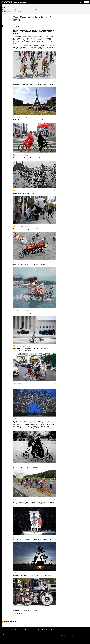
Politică (27, 622)
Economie (39, 622)
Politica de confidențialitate (37, 630)
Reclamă (27, 630)
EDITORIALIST (69, 622)
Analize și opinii (60, 622)
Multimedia (19, 614)
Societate (32, 622)
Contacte (22, 630)
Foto (15, 614)
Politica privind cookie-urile (51, 630)
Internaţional (51, 622)
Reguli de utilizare (14, 630)
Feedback (61, 630)
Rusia (44, 622)
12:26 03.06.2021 (17, 23)
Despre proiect (5, 630)
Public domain (25, 465)
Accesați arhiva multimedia (33, 82)
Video (75, 622)
